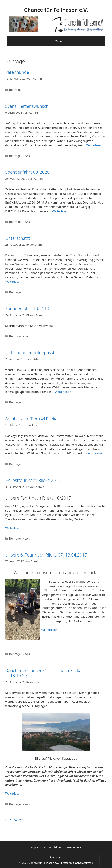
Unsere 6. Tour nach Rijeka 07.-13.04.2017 (46, 555)
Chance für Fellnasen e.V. (56, 10)
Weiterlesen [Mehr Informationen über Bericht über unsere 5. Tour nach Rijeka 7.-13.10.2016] (13, 793)
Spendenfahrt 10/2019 (27, 308)
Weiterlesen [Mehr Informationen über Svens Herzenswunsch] (94, 145)
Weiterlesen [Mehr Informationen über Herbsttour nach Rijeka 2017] (13, 528)
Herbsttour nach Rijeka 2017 (33, 480)
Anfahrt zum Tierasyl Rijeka (31, 419)
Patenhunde (17, 72)
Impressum (38, 847)
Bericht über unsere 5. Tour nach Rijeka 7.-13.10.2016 (43, 673)
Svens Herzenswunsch (27, 106)
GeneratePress (84, 863)
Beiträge (15, 90)
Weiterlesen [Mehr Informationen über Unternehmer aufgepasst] (63, 392)
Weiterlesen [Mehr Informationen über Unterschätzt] (13, 282)
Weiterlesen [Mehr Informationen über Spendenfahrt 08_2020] (60, 211)
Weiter (20, 820)
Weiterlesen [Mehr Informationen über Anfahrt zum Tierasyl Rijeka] (94, 453)
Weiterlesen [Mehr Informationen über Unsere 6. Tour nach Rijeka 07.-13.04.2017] (49, 630)
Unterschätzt (18, 238)
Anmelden (56, 857)
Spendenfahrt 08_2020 (27, 172)
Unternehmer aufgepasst (30, 352)
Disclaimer (55, 847)
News (26, 156)
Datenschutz (73, 847)
